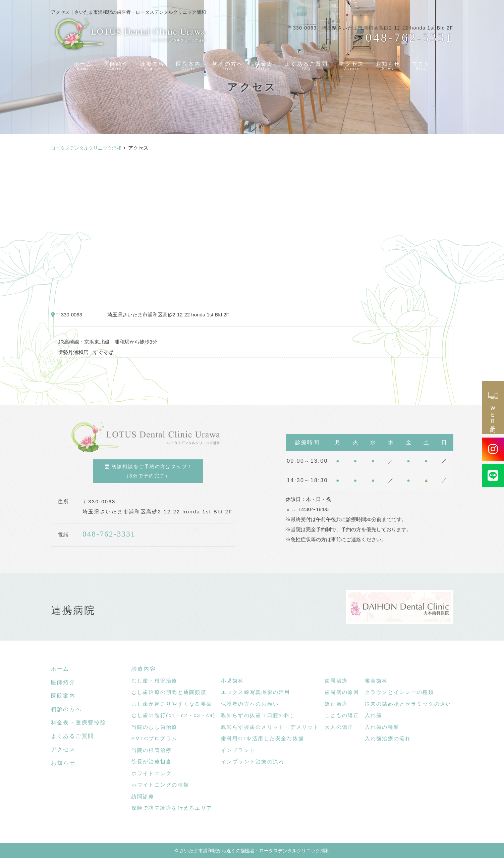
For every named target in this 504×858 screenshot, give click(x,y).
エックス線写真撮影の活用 (256, 692)
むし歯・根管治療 (155, 681)
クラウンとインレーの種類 (400, 692)
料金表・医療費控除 (79, 723)
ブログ (423, 64)
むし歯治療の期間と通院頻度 (169, 692)
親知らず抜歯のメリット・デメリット (270, 727)
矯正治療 (336, 704)
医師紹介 (114, 64)
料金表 (264, 64)
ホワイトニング (152, 773)
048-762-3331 (109, 534)
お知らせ (390, 64)
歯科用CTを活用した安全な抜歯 (263, 738)
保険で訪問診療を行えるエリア (172, 808)
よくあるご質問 (307, 64)
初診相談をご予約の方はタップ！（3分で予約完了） (149, 471)
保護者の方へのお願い (250, 704)
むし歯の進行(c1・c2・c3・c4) (174, 715)
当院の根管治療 (152, 750)
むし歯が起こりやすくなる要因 (172, 704)
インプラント (238, 750)
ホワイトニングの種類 (160, 785)
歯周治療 (336, 681)
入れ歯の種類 (382, 727)
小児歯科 (233, 681)
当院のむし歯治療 (155, 727)
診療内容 (151, 64)
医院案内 (187, 64)
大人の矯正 (339, 727)
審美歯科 (376, 681)
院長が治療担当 (152, 762)
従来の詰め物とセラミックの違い (408, 704)
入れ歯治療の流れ (388, 738)
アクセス (353, 64)
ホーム (81, 64)
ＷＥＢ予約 (493, 408)
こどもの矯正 (342, 715)
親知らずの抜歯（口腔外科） (259, 715)
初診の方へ (227, 64)
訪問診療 (143, 796)
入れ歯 (374, 715)
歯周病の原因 (342, 692)
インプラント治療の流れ (253, 762)
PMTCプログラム (155, 738)
